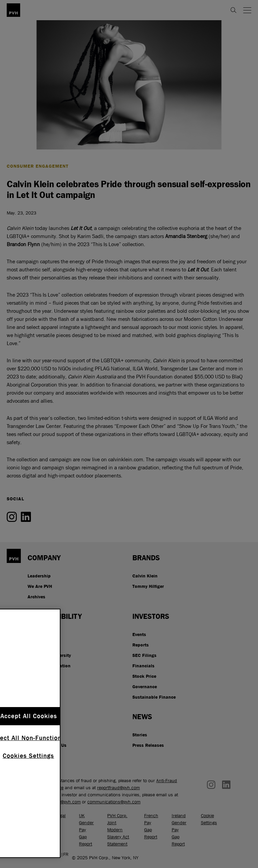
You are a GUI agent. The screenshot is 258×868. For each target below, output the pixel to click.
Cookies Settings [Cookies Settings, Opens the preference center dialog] (28, 756)
